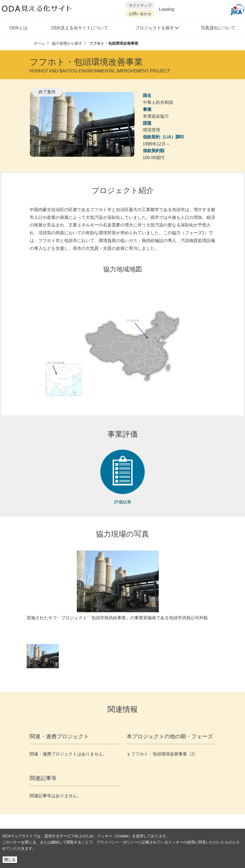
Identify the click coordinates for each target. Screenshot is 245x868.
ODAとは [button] (18, 28)
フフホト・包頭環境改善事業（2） (165, 754)
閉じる (10, 860)
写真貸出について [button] (218, 28)
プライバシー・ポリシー (117, 842)
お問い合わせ (140, 14)
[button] (157, 29)
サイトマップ (140, 6)
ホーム (39, 43)
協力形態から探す (67, 43)
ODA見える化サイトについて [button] (80, 28)
